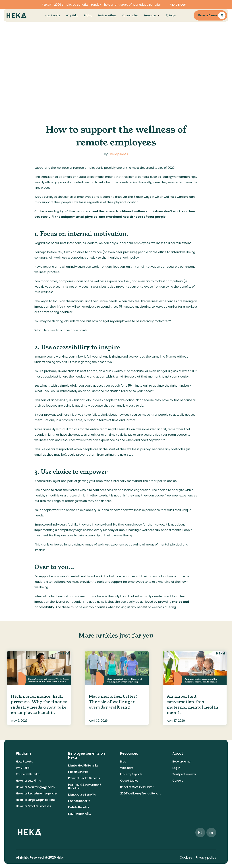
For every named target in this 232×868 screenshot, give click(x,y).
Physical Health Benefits (84, 778)
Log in (176, 768)
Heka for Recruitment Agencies (37, 793)
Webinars (127, 768)
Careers (178, 781)
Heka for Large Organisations (36, 800)
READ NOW (178, 5)
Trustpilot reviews (184, 774)
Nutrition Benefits (80, 814)
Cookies (186, 857)
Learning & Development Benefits (85, 786)
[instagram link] (200, 832)
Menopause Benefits (82, 795)
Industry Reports (131, 774)
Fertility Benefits (79, 807)
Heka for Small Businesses (33, 806)
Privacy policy (206, 857)
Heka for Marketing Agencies (35, 787)
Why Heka (23, 768)
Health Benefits (78, 772)
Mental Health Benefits (83, 765)
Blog (123, 761)
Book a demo (181, 761)
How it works (24, 761)
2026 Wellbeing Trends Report (140, 793)
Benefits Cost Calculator (137, 787)
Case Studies (129, 781)
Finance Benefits (79, 801)
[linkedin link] (211, 832)
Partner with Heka (28, 774)
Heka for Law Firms (28, 781)
